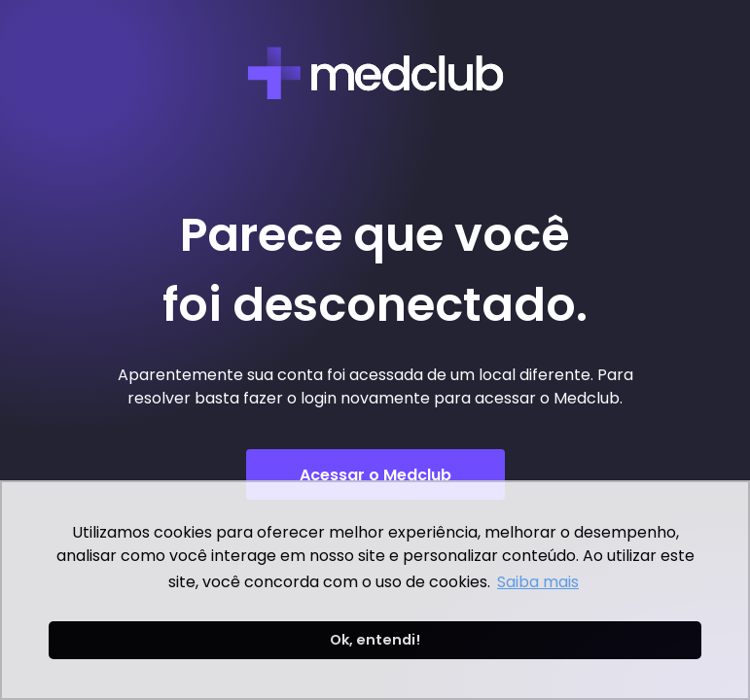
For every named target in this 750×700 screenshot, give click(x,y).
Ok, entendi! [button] (375, 640)
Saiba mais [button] (538, 582)
